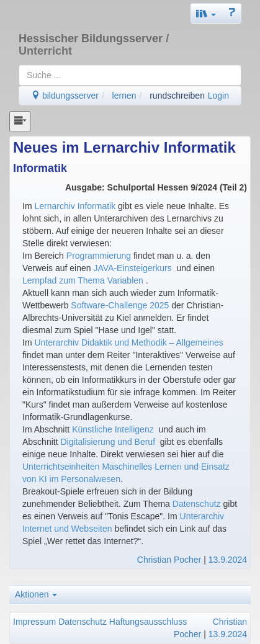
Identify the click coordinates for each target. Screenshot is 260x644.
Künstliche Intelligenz (113, 429)
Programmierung (99, 256)
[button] (206, 13)
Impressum (34, 622)
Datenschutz (197, 504)
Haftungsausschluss (148, 622)
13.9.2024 (228, 560)
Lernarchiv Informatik (75, 206)
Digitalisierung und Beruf (108, 442)
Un (40, 342)
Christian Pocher (169, 560)
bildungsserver (65, 96)
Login (218, 96)
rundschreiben (177, 96)
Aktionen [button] (36, 594)
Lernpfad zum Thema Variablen (84, 280)
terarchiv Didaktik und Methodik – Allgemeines (134, 342)
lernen (124, 96)
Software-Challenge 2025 (120, 305)
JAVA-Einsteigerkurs (132, 268)
